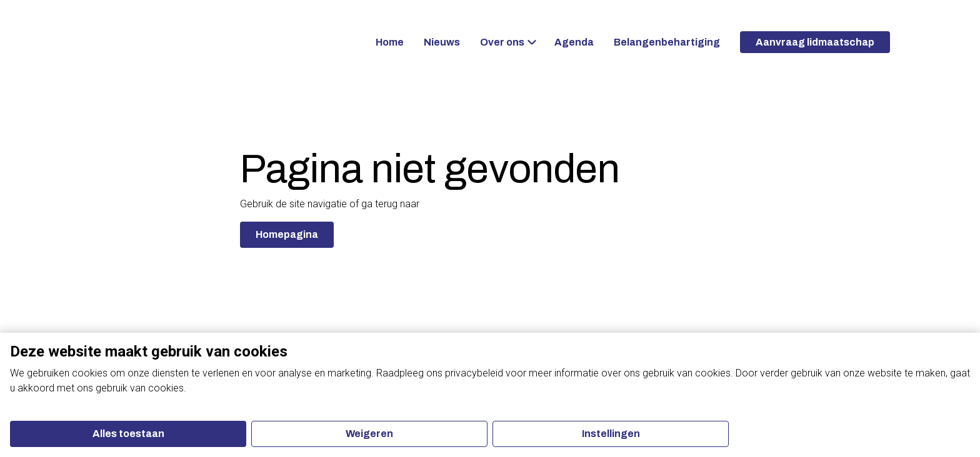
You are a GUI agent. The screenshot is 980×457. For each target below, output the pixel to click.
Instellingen (611, 434)
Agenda (574, 42)
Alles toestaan (128, 434)
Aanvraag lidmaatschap (815, 42)
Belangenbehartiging (667, 42)
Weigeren (369, 434)
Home (390, 42)
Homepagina (287, 234)
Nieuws (442, 42)
